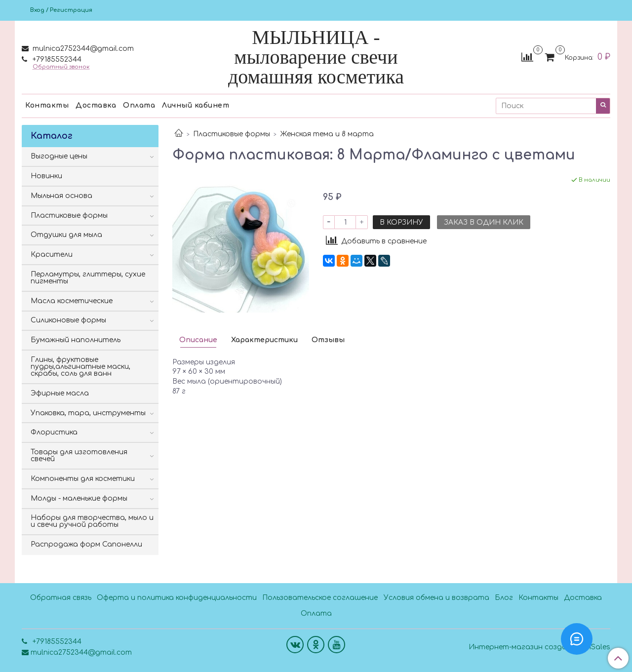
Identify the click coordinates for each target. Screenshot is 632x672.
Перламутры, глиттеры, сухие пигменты (88, 278)
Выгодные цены (59, 156)
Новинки (46, 176)
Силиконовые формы (68, 320)
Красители (52, 255)
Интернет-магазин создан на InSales (539, 647)
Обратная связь (61, 598)
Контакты (47, 105)
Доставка (96, 105)
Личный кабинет (196, 105)
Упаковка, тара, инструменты (88, 413)
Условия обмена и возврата (436, 598)
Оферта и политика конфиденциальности (177, 598)
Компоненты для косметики (83, 479)
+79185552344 (56, 59)
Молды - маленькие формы (79, 498)
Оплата (139, 105)
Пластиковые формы (232, 134)
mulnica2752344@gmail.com (82, 49)
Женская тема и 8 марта (327, 134)
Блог (504, 598)
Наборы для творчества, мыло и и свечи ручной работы (92, 521)
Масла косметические (72, 301)
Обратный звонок (61, 67)
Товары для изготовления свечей (79, 455)
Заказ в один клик (484, 222)
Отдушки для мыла (66, 235)
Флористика (54, 432)
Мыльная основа (61, 196)
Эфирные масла (60, 393)
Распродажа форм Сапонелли (86, 544)
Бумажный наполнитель (76, 340)
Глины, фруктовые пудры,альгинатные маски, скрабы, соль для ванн (80, 367)
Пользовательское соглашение (320, 598)
